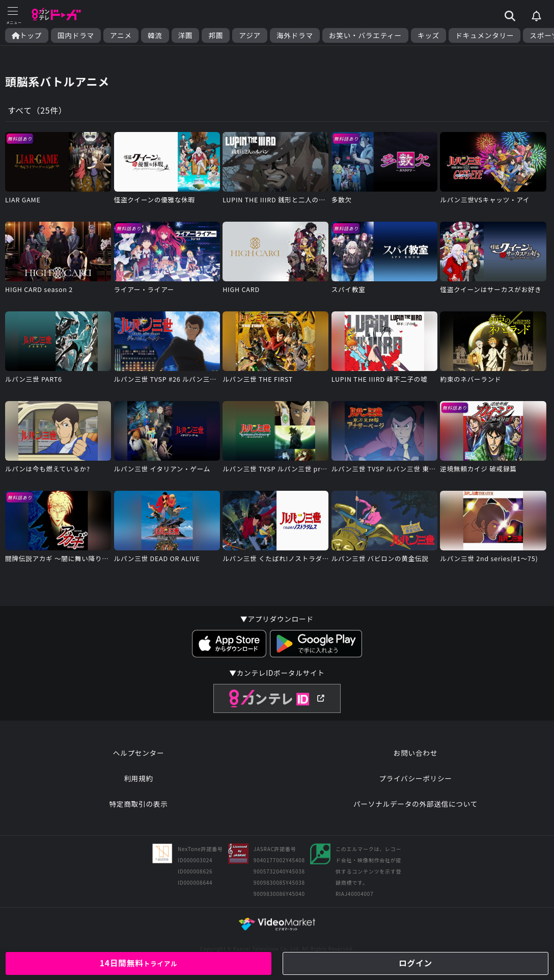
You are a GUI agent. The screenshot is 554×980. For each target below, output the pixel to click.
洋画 (186, 35)
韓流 (155, 35)
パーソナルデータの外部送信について (415, 806)
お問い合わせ (415, 755)
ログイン (415, 963)
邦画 (216, 35)
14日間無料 (138, 963)
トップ (27, 35)
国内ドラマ (76, 35)
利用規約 (138, 781)
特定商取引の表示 (138, 806)
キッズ (428, 35)
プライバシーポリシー (415, 781)
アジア (250, 35)
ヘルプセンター (139, 755)
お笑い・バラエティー (365, 35)
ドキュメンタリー (484, 35)
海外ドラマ (295, 35)
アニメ (121, 35)
